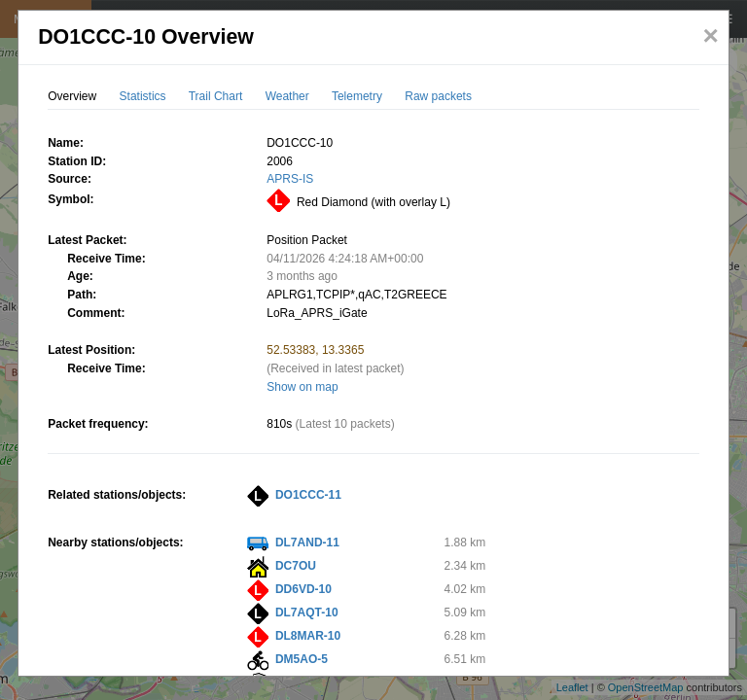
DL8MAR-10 (308, 636)
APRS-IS (290, 179)
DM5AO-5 (302, 659)
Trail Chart (216, 96)
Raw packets (438, 96)
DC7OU (296, 566)
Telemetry (357, 96)
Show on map (302, 387)
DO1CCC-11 (308, 495)
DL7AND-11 (307, 542)
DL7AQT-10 (307, 612)
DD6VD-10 (303, 589)
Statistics (143, 96)
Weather (287, 96)
